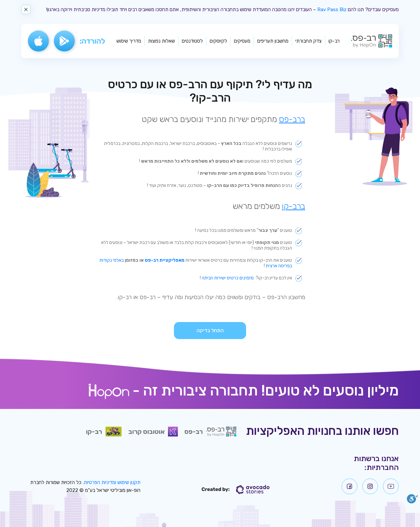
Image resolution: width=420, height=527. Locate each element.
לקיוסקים (218, 41)
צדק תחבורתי (308, 41)
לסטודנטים (192, 41)
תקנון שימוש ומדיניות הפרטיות (112, 482)
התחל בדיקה (210, 331)
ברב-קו (294, 206)
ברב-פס (292, 119)
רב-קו (334, 41)
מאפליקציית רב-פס (165, 260)
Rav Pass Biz (332, 10)
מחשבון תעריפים (273, 41)
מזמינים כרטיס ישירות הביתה (228, 278)
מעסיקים (242, 41)
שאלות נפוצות (161, 41)
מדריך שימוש (129, 41)
